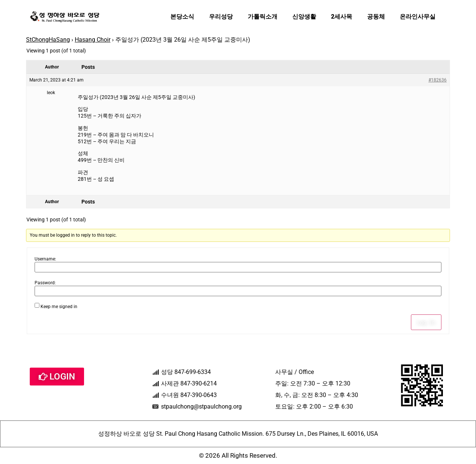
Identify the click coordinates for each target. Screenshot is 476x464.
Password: (45, 283)
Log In (426, 322)
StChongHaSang (48, 40)
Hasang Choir (93, 40)
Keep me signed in (59, 307)
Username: (45, 259)
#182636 (438, 80)
